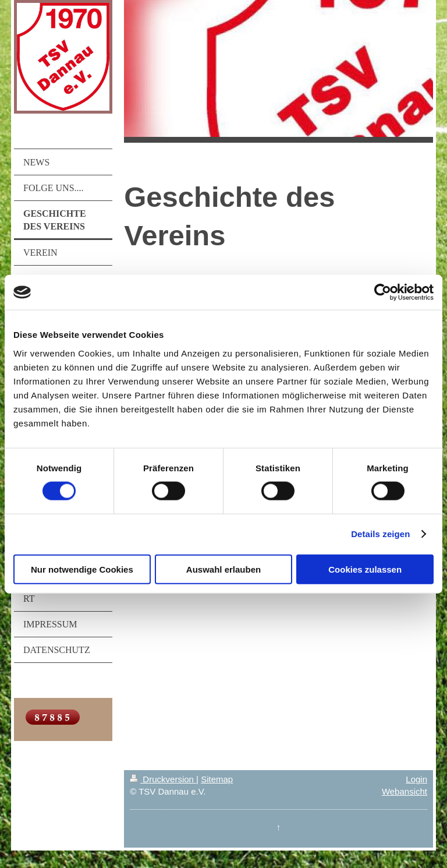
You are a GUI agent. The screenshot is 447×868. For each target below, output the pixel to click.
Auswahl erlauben (223, 569)
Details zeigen (380, 534)
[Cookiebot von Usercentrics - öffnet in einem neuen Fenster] (383, 292)
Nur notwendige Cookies (82, 569)
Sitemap (217, 779)
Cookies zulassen (365, 569)
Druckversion (163, 779)
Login (416, 779)
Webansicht (405, 791)
